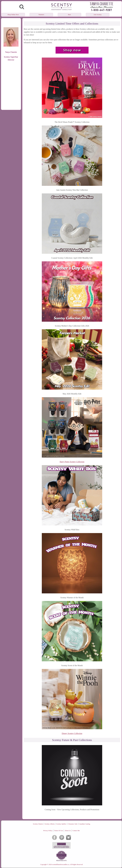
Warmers (41, 15)
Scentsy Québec (61, 824)
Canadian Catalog (84, 824)
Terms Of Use (59, 831)
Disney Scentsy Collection (72, 733)
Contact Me (76, 831)
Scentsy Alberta (50, 824)
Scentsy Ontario (38, 824)
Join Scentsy (98, 15)
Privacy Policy (48, 831)
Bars (69, 15)
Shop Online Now (13, 15)
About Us (68, 831)
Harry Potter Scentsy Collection (72, 462)
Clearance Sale (73, 824)
